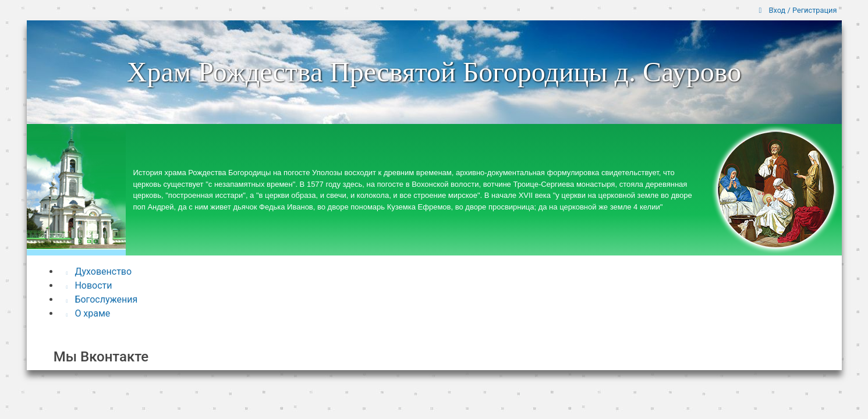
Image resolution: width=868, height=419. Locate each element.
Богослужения (102, 299)
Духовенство (99, 271)
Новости (89, 285)
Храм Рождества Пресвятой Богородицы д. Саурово (434, 72)
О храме (88, 313)
